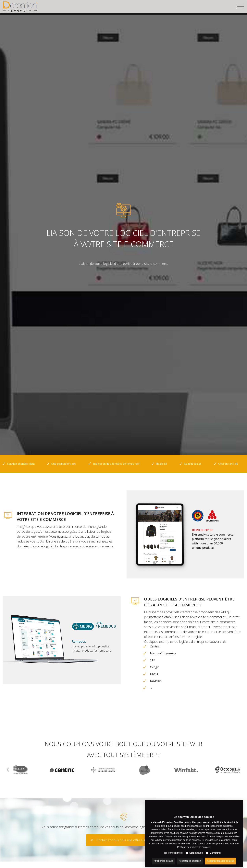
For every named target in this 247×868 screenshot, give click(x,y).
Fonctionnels (175, 850)
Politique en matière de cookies (194, 844)
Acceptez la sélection (190, 858)
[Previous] (8, 770)
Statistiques (196, 850)
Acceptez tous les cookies (220, 858)
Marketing (215, 850)
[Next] (239, 770)
